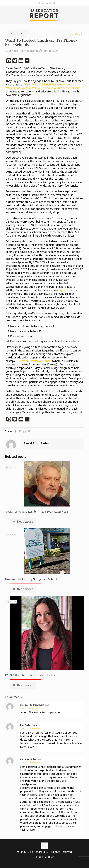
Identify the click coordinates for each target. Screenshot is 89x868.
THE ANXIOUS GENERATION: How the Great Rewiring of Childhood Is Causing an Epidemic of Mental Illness (44, 86)
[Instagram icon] (50, 3)
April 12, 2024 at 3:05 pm (30, 763)
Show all (75, 34)
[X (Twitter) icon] (39, 3)
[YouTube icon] (43, 3)
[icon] (54, 3)
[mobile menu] (85, 12)
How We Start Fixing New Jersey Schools (32, 579)
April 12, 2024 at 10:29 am (30, 709)
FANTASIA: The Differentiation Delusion (32, 675)
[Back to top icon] (44, 846)
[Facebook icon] (35, 3)
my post (64, 290)
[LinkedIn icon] (47, 3)
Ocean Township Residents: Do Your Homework (37, 512)
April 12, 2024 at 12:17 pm (30, 729)
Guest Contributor (24, 51)
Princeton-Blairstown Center (34, 361)
